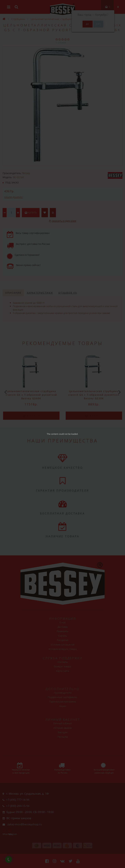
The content (52, 434)
